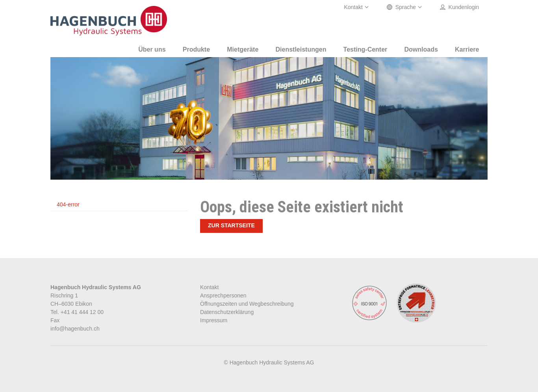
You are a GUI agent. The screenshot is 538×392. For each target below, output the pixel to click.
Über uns (152, 49)
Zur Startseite (231, 225)
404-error (68, 204)
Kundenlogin (460, 7)
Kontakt (357, 7)
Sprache (405, 7)
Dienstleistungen (301, 49)
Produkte (196, 49)
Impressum (214, 320)
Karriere (467, 49)
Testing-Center (365, 49)
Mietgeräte (243, 49)
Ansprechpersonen (223, 295)
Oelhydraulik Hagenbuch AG (109, 21)
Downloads (421, 49)
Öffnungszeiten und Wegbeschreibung (247, 304)
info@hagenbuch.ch (75, 329)
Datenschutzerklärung (227, 312)
